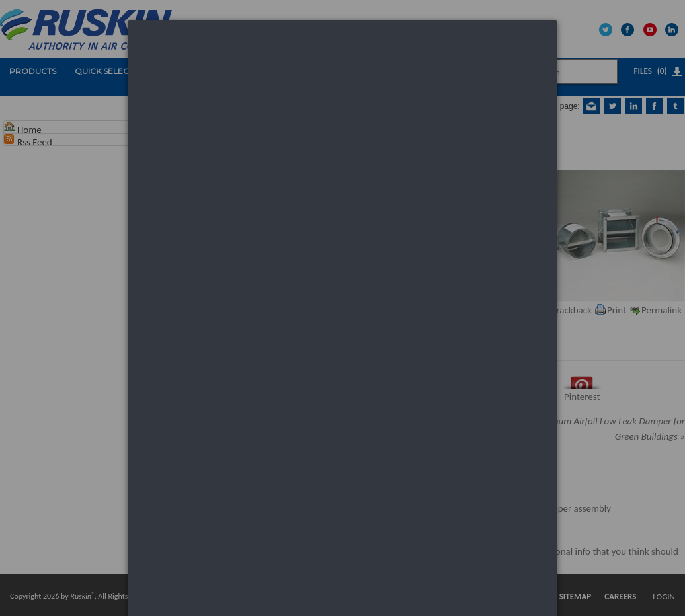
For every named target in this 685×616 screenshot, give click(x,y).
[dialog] (342, 70)
